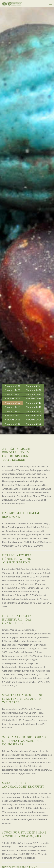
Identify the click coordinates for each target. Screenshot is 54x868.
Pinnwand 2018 (34, 399)
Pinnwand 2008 (34, 411)
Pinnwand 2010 (34, 407)
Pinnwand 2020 (34, 394)
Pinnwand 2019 (13, 399)
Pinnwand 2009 (13, 411)
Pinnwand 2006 (34, 416)
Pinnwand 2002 (34, 424)
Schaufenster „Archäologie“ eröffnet (23, 785)
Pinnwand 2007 (13, 416)
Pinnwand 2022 (34, 390)
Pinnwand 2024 (34, 386)
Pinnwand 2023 (13, 390)
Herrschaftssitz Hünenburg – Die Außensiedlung (17, 559)
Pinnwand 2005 (13, 420)
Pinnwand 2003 (13, 424)
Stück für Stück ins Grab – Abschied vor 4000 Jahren (26, 834)
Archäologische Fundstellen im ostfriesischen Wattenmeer (17, 454)
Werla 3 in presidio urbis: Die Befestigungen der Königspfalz (25, 741)
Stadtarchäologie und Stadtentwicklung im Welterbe (23, 699)
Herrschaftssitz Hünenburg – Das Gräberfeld (17, 619)
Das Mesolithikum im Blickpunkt (21, 515)
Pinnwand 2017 (13, 403)
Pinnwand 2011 (13, 407)
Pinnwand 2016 (34, 403)
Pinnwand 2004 (34, 420)
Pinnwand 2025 (13, 386)
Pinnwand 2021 (13, 394)
